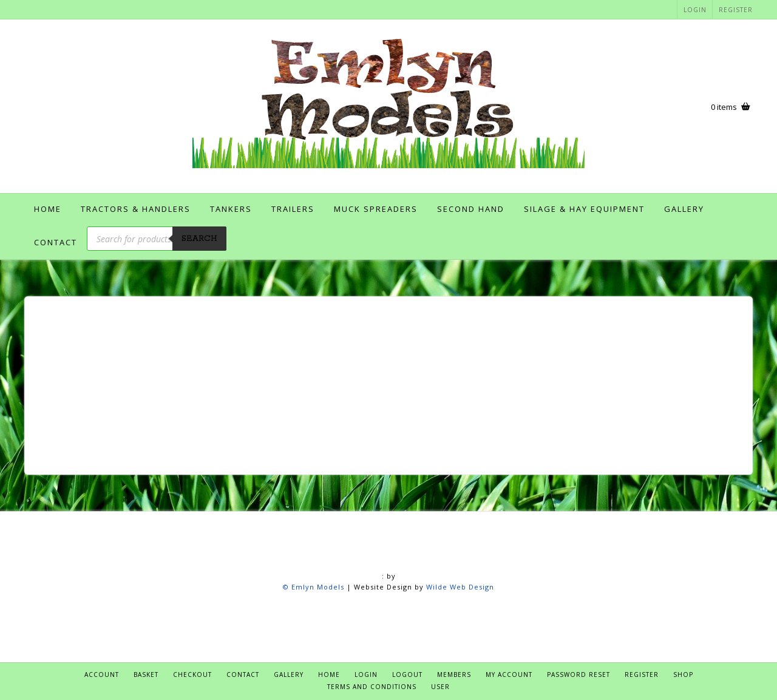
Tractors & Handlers (136, 209)
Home (48, 209)
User (440, 687)
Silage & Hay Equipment (584, 209)
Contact (56, 242)
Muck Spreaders (376, 209)
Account (102, 675)
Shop (683, 675)
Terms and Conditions (372, 687)
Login (695, 10)
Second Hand (471, 209)
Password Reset (579, 675)
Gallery (684, 209)
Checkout (192, 675)
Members (454, 675)
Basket (146, 675)
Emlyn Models (318, 587)
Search (199, 239)
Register (736, 10)
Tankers (231, 209)
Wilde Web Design (460, 587)
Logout (407, 675)
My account (509, 675)
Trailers (293, 209)
